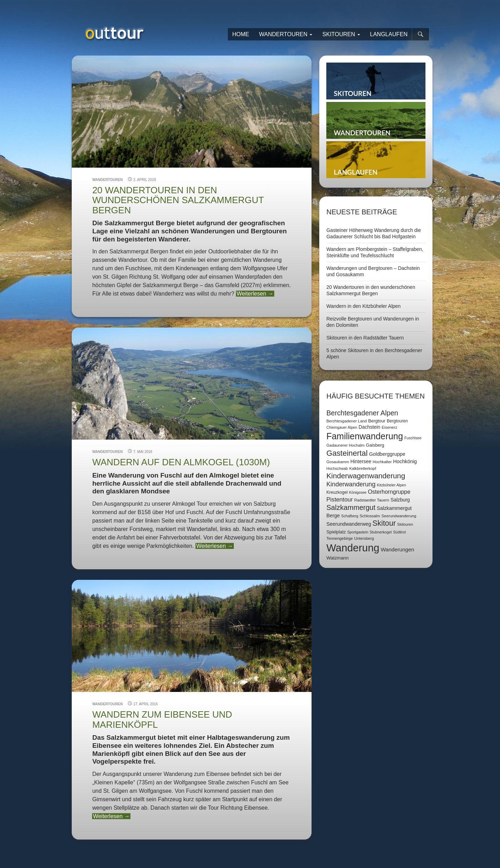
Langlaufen (389, 34)
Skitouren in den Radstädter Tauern (365, 338)
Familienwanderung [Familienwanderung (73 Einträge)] (365, 436)
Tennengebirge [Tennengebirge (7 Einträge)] (339, 538)
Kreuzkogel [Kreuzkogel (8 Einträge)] (337, 492)
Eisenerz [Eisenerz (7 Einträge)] (389, 427)
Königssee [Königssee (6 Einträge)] (358, 492)
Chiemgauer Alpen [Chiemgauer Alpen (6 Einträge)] (342, 427)
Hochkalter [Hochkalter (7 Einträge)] (382, 462)
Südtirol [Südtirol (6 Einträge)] (399, 532)
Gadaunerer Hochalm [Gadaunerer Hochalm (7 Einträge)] (345, 445)
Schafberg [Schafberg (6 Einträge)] (350, 516)
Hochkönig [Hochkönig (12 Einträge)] (405, 461)
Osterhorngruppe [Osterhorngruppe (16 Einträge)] (389, 492)
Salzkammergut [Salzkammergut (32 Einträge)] (351, 507)
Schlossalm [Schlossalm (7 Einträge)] (370, 516)
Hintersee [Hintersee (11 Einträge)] (361, 461)
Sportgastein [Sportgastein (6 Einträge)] (358, 532)
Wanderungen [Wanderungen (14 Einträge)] (398, 549)
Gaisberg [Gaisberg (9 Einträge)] (375, 445)
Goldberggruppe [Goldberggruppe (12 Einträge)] (387, 454)
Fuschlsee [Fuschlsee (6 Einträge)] (413, 438)
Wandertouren (283, 34)
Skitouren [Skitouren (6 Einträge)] (405, 524)
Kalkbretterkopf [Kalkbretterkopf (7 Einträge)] (363, 468)
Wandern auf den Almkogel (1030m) (181, 462)
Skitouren (339, 34)
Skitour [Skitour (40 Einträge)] (384, 523)
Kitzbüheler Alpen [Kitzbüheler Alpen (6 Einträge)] (392, 485)
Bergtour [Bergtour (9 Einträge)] (377, 421)
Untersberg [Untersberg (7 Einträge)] (364, 538)
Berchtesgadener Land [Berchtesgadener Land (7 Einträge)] (347, 421)
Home (241, 34)
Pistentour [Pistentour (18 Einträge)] (339, 500)
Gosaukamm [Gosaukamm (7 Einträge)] (338, 462)
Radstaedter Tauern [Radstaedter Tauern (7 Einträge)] (372, 500)
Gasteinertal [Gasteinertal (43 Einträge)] (347, 453)
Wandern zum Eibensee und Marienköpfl (162, 719)
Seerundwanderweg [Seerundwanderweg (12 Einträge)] (349, 524)
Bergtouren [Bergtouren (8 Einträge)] (397, 421)
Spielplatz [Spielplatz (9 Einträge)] (336, 532)
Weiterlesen (255, 294)
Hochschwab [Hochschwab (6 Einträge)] (337, 468)
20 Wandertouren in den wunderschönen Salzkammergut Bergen (178, 200)
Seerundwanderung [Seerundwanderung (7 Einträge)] (399, 516)
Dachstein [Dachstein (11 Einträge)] (370, 427)
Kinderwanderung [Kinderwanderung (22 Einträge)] (351, 484)
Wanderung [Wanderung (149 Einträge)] (353, 548)
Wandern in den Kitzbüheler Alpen (363, 306)
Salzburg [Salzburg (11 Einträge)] (400, 500)
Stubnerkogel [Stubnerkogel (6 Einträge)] (381, 532)
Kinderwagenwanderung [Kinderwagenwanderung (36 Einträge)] (366, 476)
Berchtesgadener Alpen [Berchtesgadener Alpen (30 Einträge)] (362, 413)
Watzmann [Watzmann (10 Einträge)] (337, 558)
